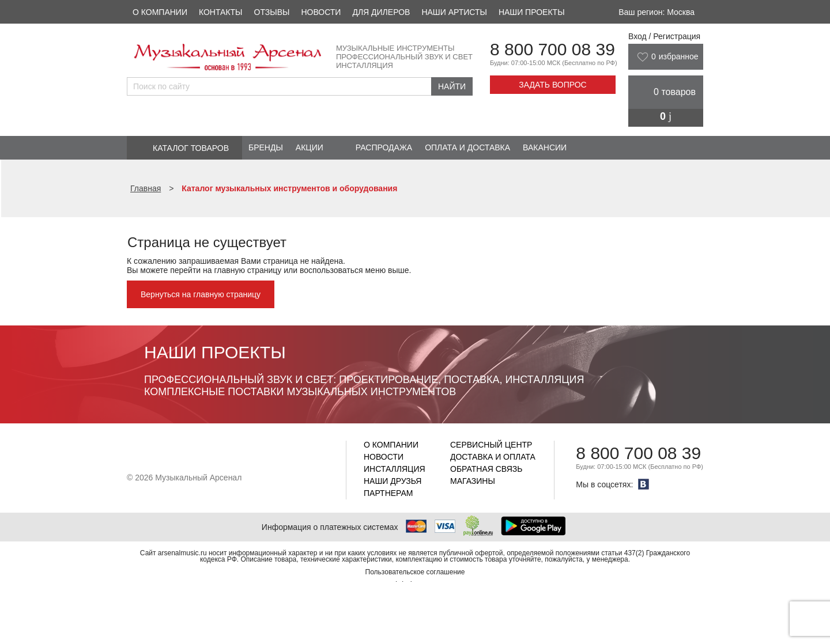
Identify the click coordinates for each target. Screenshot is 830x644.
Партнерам (388, 493)
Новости (321, 12)
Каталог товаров (191, 148)
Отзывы (272, 12)
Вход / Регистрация (664, 36)
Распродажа (384, 147)
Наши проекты (532, 12)
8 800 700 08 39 (552, 49)
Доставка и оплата (493, 457)
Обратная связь (486, 469)
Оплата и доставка (467, 147)
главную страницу (248, 270)
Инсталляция (395, 469)
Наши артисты (454, 12)
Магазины (473, 481)
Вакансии (545, 147)
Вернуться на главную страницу (201, 294)
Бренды (266, 147)
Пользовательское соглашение (415, 572)
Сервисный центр (491, 445)
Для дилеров (381, 12)
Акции (310, 147)
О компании (160, 12)
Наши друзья (393, 481)
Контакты (221, 12)
